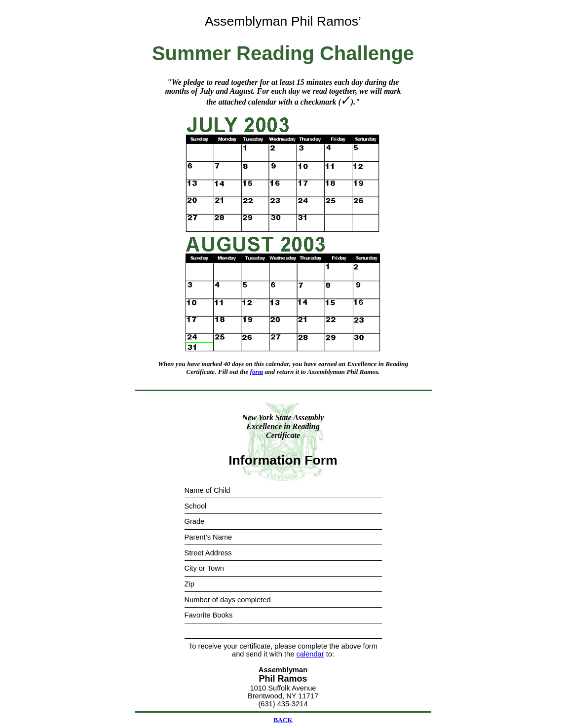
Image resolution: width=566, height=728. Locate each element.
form (257, 372)
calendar (310, 654)
